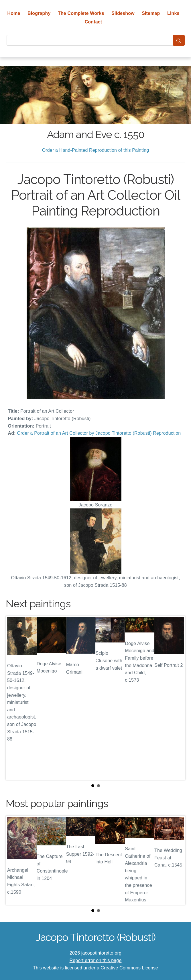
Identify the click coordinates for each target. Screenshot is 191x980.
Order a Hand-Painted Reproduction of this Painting (96, 150)
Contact (93, 22)
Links (173, 13)
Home (14, 13)
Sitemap (151, 13)
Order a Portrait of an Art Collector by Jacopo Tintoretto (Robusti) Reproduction (99, 433)
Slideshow (123, 13)
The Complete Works (81, 13)
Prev (15, 698)
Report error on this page (96, 960)
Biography (39, 13)
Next (176, 698)
